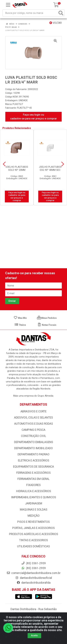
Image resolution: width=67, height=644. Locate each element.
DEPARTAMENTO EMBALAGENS (34, 442)
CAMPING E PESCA (33, 430)
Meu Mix (20, 318)
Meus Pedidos (47, 318)
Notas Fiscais (47, 325)
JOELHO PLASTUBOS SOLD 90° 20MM (17, 168)
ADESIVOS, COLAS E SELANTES (33, 418)
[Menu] (8, 5)
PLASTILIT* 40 (24, 108)
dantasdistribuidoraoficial (34, 578)
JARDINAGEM (34, 503)
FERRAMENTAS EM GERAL (33, 479)
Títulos (20, 325)
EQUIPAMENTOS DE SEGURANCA (33, 467)
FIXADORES (33, 485)
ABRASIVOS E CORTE (33, 411)
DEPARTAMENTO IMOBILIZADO (33, 448)
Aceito (34, 635)
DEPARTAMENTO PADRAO (33, 454)
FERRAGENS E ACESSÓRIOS (33, 473)
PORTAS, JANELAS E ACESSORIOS (33, 528)
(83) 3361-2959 (33, 568)
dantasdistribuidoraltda (34, 583)
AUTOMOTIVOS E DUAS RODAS (34, 424)
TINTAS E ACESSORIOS (34, 540)
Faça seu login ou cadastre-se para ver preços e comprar (33, 117)
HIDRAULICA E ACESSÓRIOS (34, 491)
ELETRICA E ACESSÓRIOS (34, 460)
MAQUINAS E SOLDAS (34, 510)
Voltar (56, 23)
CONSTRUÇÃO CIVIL (34, 436)
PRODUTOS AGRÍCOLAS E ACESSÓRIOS (34, 534)
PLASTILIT (18, 104)
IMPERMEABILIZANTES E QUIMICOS (34, 497)
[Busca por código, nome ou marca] (30, 13)
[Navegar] (4, 164)
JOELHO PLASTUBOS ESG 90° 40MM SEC (50, 168)
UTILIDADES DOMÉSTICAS (33, 546)
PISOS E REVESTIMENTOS (33, 522)
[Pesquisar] (61, 13)
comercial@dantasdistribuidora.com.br (34, 573)
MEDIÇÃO (34, 516)
